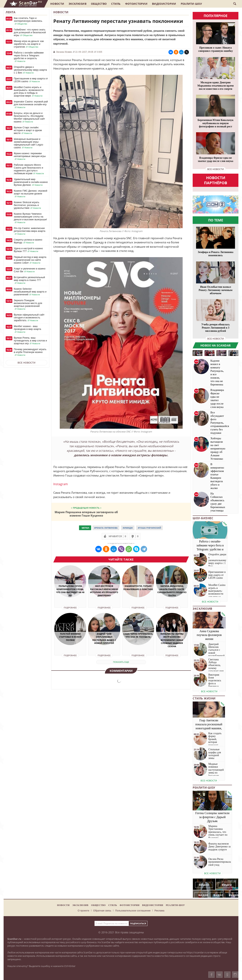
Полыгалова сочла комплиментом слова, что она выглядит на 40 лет (70, 591)
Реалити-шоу (191, 4)
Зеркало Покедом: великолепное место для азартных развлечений (28, 305)
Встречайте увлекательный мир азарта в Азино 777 (29, 280)
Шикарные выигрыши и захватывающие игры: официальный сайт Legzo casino (28, 143)
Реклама (159, 911)
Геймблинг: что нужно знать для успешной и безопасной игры (30, 32)
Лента (11, 12)
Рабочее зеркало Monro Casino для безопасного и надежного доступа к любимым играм (29, 169)
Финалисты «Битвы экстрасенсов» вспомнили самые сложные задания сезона (172, 640)
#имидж (128, 528)
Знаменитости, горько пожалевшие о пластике (138, 588)
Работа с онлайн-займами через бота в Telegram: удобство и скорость (29, 57)
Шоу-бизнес (203, 518)
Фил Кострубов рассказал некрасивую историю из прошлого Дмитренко (104, 591)
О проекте (83, 911)
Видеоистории (164, 4)
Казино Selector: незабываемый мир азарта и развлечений (30, 292)
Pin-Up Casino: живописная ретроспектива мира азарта (29, 231)
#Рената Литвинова (106, 528)
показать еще (121, 662)
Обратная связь (102, 911)
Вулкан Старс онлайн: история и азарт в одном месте (28, 130)
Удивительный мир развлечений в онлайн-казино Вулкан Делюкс (31, 182)
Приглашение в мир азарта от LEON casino (31, 80)
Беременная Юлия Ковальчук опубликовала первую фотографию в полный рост (216, 123)
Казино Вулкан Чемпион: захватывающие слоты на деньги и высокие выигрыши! (30, 218)
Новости (57, 4)
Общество (99, 4)
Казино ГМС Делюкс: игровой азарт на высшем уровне (31, 194)
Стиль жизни (204, 698)
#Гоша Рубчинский (149, 528)
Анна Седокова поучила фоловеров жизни (209, 635)
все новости (216, 169)
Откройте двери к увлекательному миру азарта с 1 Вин (30, 70)
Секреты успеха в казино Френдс (28, 241)
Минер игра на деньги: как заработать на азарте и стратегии (29, 44)
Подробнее (70, 608)
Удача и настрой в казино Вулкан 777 (28, 250)
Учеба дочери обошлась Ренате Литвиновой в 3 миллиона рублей (216, 328)
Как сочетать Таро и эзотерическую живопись (28, 21)
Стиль (116, 4)
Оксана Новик (64, 52)
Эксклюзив (78, 4)
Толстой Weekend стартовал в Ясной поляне (70, 637)
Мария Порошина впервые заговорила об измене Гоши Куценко (86, 514)
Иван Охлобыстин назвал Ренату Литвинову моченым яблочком (216, 290)
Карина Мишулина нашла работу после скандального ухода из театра (172, 591)
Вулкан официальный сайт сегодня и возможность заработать (29, 318)
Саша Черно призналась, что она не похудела (138, 635)
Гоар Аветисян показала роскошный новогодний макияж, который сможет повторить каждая (209, 728)
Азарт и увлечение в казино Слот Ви (30, 270)
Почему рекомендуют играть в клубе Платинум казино (30, 352)
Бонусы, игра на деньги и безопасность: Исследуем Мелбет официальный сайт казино (29, 117)
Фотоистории (136, 4)
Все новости (26, 363)
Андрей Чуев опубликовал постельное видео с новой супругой (104, 639)
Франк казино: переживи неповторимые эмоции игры (30, 156)
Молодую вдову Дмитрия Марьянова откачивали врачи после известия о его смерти (216, 86)
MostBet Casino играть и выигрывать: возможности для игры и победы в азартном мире (29, 92)
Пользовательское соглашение (133, 911)
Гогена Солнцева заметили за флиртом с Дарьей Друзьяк (212, 817)
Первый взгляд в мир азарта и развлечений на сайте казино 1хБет (30, 260)
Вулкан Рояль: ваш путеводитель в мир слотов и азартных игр (30, 341)
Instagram (61, 484)
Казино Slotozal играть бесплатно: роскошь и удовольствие (28, 205)
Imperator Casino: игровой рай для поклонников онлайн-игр (31, 104)
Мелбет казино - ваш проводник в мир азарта (27, 329)
